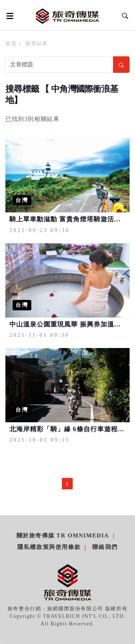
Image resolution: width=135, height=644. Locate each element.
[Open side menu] (9, 16)
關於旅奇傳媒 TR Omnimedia (63, 535)
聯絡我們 (105, 547)
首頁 (11, 44)
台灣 (22, 200)
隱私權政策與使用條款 (49, 547)
